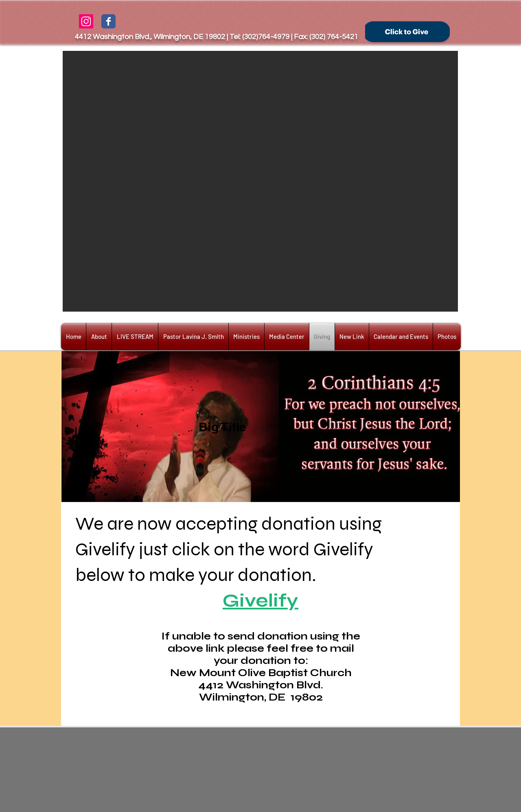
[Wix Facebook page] (108, 21)
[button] (260, 181)
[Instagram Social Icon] (86, 21)
